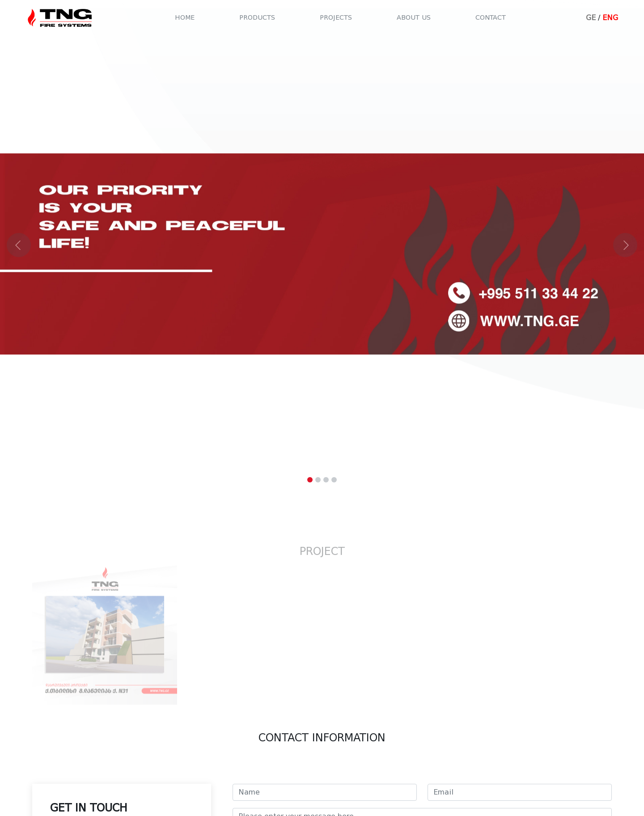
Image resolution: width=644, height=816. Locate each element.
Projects (336, 18)
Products (257, 18)
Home (185, 18)
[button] (48, 245)
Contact (491, 18)
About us (414, 18)
